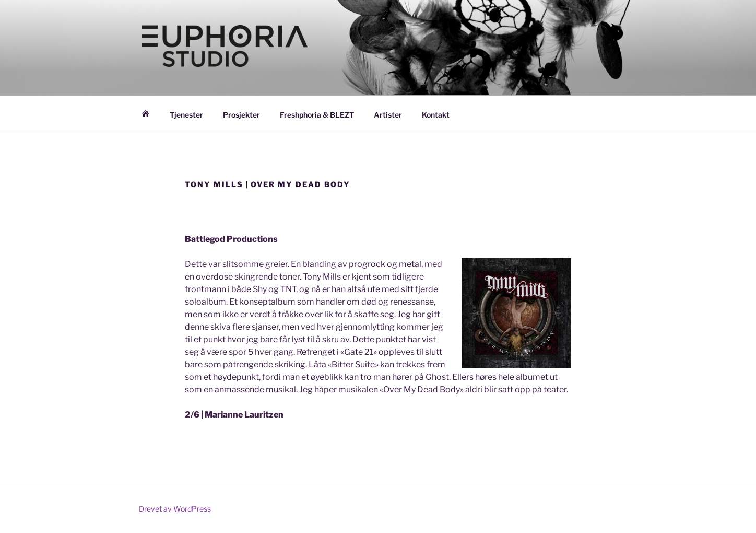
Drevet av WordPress (175, 509)
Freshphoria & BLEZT (317, 115)
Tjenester (186, 115)
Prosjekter (241, 115)
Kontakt (436, 115)
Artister (388, 115)
